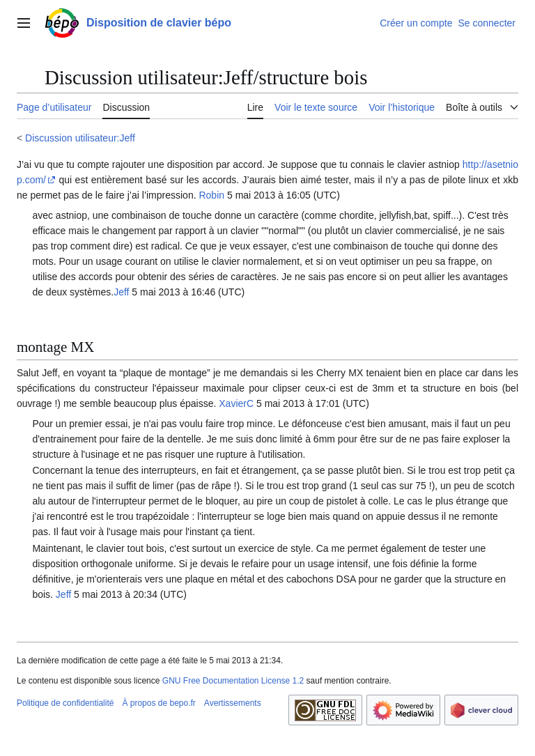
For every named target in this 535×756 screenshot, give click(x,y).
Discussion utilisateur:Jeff (80, 138)
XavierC (236, 403)
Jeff (121, 292)
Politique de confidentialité (65, 703)
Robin (211, 195)
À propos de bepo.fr (158, 703)
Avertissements (233, 703)
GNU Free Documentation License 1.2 (233, 681)
